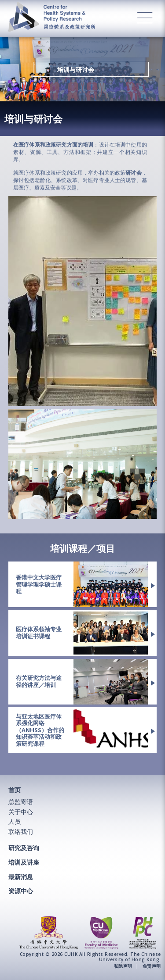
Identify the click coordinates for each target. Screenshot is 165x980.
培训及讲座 (24, 862)
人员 (15, 821)
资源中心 (21, 891)
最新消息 (21, 877)
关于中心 (21, 812)
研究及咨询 (24, 848)
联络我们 (21, 832)
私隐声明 (123, 966)
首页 (15, 790)
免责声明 (152, 966)
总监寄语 (21, 802)
